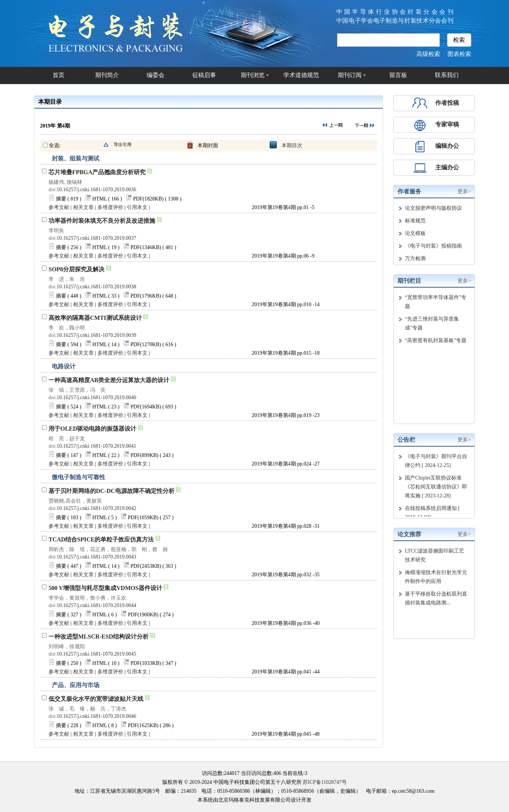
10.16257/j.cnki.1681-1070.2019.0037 (97, 238)
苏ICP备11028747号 (325, 782)
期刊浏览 (253, 75)
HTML (99, 199)
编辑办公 (447, 146)
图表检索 (459, 54)
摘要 (61, 199)
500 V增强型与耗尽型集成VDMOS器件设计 (105, 588)
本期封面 (208, 145)
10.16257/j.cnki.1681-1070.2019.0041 (97, 446)
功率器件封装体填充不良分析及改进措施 (102, 221)
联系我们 (447, 75)
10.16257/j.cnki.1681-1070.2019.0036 (97, 190)
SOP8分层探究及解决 (76, 269)
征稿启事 (204, 75)
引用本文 (137, 207)
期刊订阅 (350, 75)
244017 (232, 773)
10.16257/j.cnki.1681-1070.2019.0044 (97, 605)
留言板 (398, 75)
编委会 (156, 75)
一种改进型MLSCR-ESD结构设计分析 (99, 637)
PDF (138, 199)
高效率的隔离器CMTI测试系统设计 (95, 318)
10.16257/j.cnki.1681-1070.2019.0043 (97, 557)
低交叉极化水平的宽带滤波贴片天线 (96, 699)
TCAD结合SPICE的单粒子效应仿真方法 (101, 539)
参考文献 (59, 207)
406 (277, 773)
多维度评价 (110, 207)
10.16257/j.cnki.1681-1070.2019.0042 (97, 508)
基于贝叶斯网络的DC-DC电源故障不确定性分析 (112, 491)
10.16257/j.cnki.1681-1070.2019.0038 (97, 287)
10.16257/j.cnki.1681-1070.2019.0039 (97, 335)
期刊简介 (107, 75)
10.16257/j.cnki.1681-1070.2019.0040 (97, 397)
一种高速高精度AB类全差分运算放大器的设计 (109, 380)
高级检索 (428, 54)
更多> (464, 191)
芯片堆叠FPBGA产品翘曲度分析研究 (97, 172)
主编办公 (447, 167)
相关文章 (83, 207)
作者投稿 (447, 103)
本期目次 (292, 145)
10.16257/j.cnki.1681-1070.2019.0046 (97, 716)
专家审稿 (447, 124)
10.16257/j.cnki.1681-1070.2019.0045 (97, 654)
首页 (59, 75)
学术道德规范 (301, 75)
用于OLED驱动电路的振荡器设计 (92, 429)
